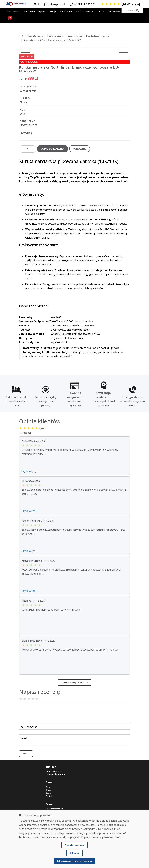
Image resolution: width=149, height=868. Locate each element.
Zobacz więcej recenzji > (75, 682)
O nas (48, 790)
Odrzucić (75, 853)
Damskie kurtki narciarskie (98, 36)
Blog (48, 787)
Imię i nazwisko (29, 727)
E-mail (23, 738)
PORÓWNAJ (80, 149)
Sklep (48, 793)
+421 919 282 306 (53, 771)
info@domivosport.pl (55, 774)
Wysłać (26, 754)
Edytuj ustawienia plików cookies (74, 861)
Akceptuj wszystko (74, 845)
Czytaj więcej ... (30, 471)
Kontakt (49, 796)
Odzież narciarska (55, 36)
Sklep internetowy (35, 36)
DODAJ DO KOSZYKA (52, 149)
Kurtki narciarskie (75, 36)
